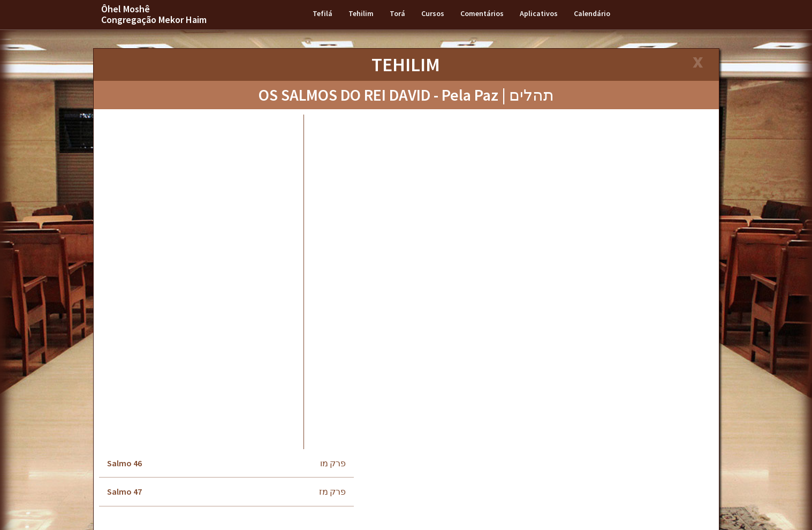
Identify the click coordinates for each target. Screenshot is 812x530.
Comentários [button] (482, 13)
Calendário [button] (592, 13)
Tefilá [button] (322, 13)
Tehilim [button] (361, 13)
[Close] (697, 63)
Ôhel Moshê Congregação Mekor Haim (154, 14)
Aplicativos (539, 13)
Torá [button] (397, 13)
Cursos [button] (433, 13)
